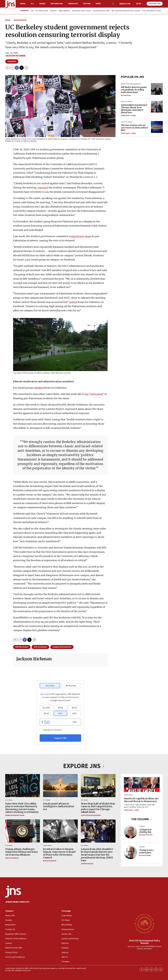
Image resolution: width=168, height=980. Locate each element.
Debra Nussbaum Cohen (15, 815)
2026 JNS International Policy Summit (144, 942)
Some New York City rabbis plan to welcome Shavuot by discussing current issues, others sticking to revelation (22, 808)
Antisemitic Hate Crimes (81, 11)
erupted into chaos (80, 236)
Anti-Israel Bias (40, 647)
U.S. (32, 4)
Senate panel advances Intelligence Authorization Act (59, 806)
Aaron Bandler (87, 864)
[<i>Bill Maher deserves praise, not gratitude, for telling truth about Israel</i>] (157, 89)
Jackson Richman (15, 56)
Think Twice (128, 795)
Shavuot (53, 11)
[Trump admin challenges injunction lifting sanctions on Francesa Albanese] (23, 831)
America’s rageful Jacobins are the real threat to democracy (141, 800)
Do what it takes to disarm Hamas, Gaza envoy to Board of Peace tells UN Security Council (59, 853)
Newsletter (125, 4)
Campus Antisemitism (62, 647)
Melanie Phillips (146, 835)
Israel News (47, 846)
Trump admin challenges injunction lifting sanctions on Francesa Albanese (21, 852)
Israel (23, 4)
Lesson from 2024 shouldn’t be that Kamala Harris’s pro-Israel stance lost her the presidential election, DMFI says (97, 855)
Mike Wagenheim (12, 858)
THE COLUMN (142, 819)
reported (43, 188)
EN (140, 4)
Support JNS (155, 4)
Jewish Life (73, 4)
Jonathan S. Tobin (128, 116)
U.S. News (9, 800)
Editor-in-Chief (126, 102)
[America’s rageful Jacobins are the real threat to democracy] (142, 785)
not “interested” (94, 394)
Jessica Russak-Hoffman (91, 815)
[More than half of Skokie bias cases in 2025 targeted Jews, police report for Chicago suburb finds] (98, 786)
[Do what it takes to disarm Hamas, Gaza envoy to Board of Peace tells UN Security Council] (60, 831)
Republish (12, 61)
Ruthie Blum (126, 95)
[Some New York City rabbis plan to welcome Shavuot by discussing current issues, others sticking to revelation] (23, 786)
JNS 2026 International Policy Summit (126, 11)
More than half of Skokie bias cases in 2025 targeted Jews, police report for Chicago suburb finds (98, 808)
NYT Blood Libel (42, 11)
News (8, 20)
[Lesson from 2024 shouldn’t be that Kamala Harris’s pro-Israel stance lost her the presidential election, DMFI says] (98, 831)
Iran (32, 11)
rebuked (39, 388)
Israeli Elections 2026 (101, 11)
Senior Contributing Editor (131, 84)
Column (142, 826)
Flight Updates (64, 11)
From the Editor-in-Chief (152, 11)
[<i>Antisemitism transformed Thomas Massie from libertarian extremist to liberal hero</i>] (157, 107)
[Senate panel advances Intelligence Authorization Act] (60, 786)
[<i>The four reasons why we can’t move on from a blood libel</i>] (157, 127)
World (42, 4)
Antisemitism (57, 4)
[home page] (10, 4)
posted (73, 302)
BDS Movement (22, 647)
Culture (87, 4)
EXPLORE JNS (84, 766)
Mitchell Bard (145, 856)
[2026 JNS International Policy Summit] (144, 924)
